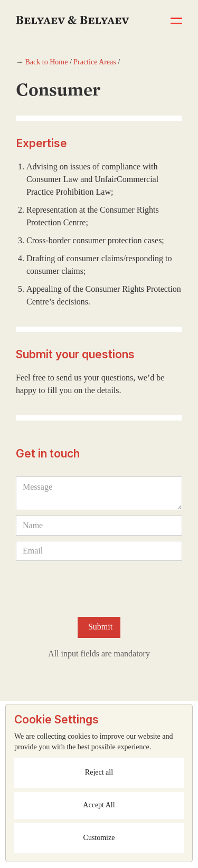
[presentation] (96, 587)
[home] (73, 12)
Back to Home (47, 62)
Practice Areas (95, 62)
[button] (177, 22)
